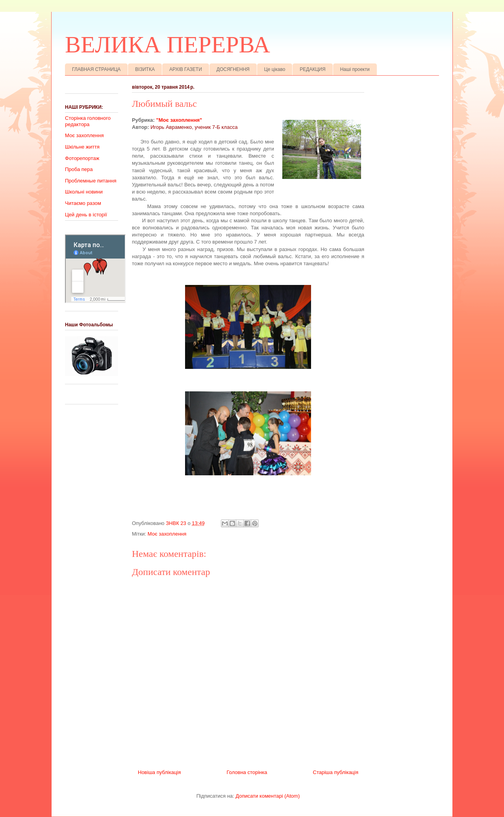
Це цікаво (275, 69)
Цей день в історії (86, 215)
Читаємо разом (83, 203)
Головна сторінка (247, 772)
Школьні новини (84, 192)
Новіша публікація (159, 772)
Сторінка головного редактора (88, 121)
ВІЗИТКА (145, 69)
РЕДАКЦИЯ (312, 69)
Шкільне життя (82, 147)
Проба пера (79, 169)
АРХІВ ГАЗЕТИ (186, 69)
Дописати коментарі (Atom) (268, 796)
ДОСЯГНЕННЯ (233, 69)
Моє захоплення (167, 534)
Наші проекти (355, 69)
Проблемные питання (91, 181)
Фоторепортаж (82, 158)
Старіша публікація (336, 772)
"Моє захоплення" (179, 120)
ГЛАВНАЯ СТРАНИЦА (96, 69)
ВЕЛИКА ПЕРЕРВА (168, 45)
